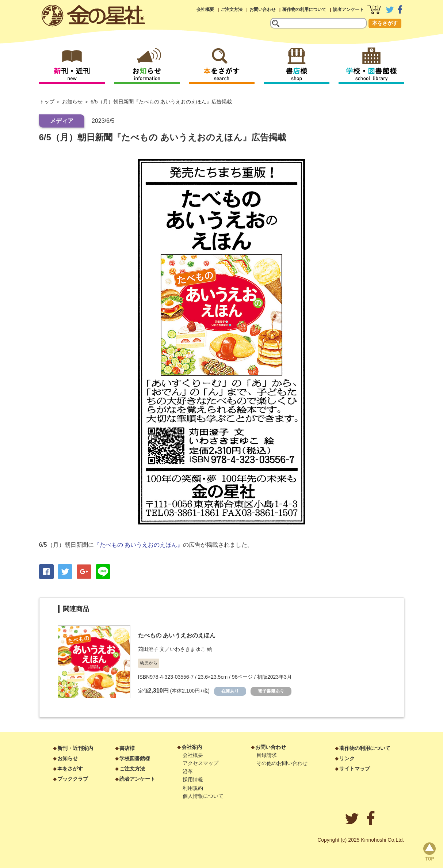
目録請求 (267, 755)
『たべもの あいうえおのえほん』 (138, 545)
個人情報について (203, 796)
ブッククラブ (73, 779)
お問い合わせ (263, 10)
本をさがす (385, 23)
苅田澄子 (148, 649)
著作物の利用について (304, 10)
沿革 (188, 772)
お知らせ (72, 102)
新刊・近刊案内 (75, 748)
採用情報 (193, 780)
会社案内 (192, 747)
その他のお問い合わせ (282, 763)
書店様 (127, 748)
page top (429, 852)
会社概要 (205, 10)
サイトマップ (355, 769)
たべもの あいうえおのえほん (177, 635)
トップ (47, 102)
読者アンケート (348, 10)
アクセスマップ (201, 763)
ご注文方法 (232, 10)
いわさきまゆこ (188, 649)
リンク (347, 758)
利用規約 (193, 788)
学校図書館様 (135, 758)
